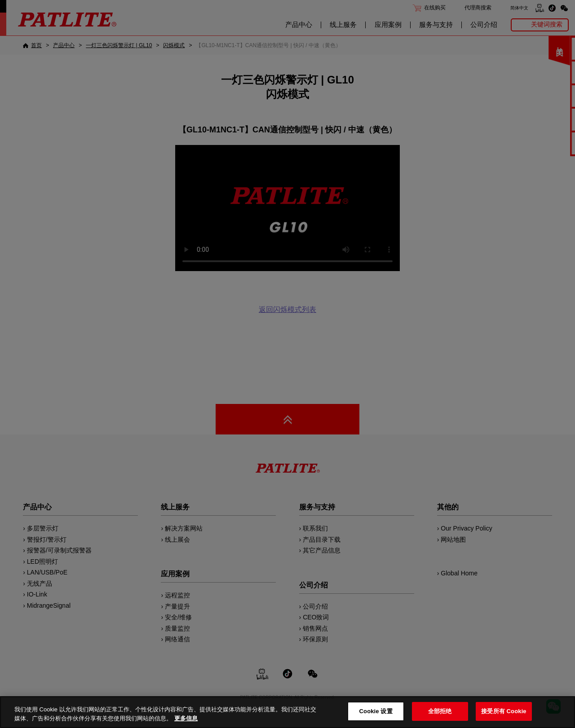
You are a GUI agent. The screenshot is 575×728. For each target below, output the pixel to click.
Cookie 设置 (376, 711)
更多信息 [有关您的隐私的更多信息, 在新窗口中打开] (186, 718)
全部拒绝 (440, 711)
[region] (287, 712)
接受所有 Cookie (504, 711)
